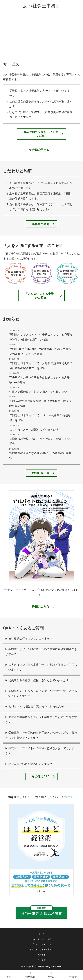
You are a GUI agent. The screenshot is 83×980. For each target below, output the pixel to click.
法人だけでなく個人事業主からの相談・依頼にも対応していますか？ (41, 667)
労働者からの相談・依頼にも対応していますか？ (39, 680)
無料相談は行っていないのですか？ (30, 639)
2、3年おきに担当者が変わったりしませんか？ (37, 706)
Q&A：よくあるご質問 (41, 939)
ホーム (42, 934)
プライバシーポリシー (41, 944)
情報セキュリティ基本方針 (41, 949)
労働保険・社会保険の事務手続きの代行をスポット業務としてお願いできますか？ (41, 735)
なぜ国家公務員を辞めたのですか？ (30, 764)
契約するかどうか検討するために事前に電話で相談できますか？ (41, 652)
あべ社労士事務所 (41, 6)
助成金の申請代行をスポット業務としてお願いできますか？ (41, 719)
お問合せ (41, 960)
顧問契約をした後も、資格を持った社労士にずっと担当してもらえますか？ (41, 693)
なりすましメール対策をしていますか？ (34, 429)
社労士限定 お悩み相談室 (41, 911)
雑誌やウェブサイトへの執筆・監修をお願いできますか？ (40, 751)
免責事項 (41, 955)
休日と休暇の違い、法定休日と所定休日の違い (38, 392)
